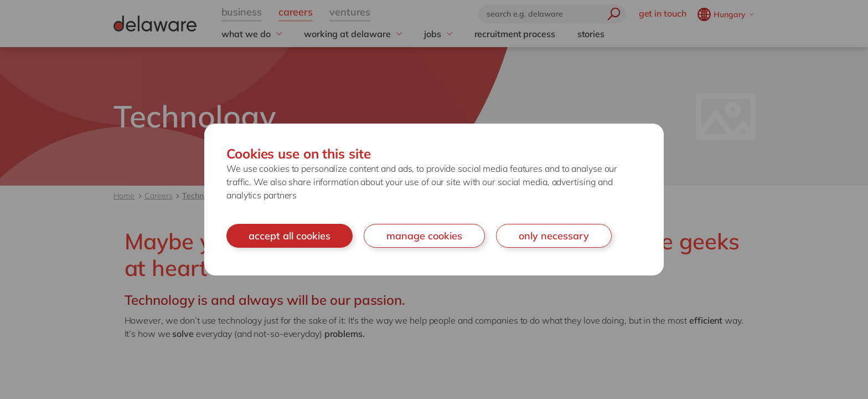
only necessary (554, 236)
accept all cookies (290, 236)
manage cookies (424, 236)
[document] (434, 200)
